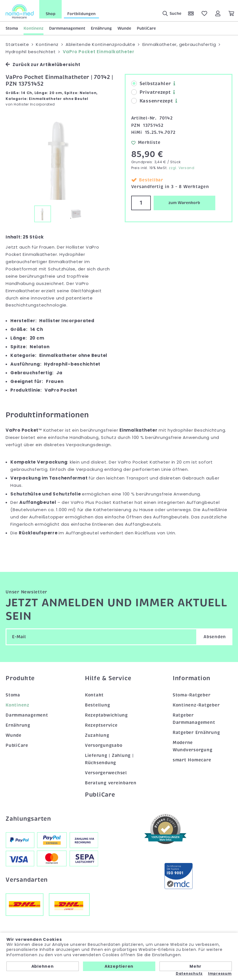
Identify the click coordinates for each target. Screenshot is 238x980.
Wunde (124, 28)
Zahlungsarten (28, 819)
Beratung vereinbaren (111, 783)
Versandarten (27, 880)
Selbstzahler (151, 84)
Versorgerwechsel (106, 773)
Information (191, 678)
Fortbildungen (81, 14)
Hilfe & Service (108, 678)
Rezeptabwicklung (106, 715)
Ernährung (101, 28)
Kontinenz (33, 28)
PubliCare (146, 28)
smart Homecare (192, 760)
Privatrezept (151, 92)
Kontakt (94, 695)
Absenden (215, 637)
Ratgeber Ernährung (196, 733)
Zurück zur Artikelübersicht (43, 65)
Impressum (220, 974)
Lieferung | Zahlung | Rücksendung (109, 759)
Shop (51, 14)
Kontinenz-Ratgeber (196, 705)
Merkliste (146, 142)
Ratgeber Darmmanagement (194, 719)
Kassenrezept (152, 101)
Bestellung (98, 705)
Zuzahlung (97, 735)
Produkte (20, 678)
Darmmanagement (67, 28)
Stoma (12, 28)
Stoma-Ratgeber (192, 695)
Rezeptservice (101, 725)
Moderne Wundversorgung (193, 746)
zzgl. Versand (182, 168)
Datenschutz (189, 974)
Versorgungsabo (104, 745)
